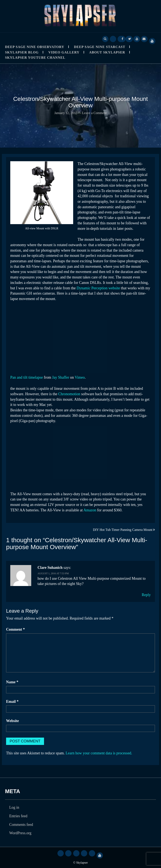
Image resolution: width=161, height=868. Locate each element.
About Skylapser (107, 52)
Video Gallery (64, 52)
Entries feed (18, 816)
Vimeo (80, 377)
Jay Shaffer (60, 377)
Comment (15, 629)
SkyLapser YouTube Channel (35, 58)
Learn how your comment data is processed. (99, 753)
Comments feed (21, 825)
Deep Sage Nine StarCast (100, 47)
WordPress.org (20, 833)
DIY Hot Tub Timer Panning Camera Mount (123, 530)
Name (12, 682)
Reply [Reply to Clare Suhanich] (146, 595)
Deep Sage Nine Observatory (35, 47)
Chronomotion (69, 394)
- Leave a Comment (93, 113)
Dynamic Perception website (98, 288)
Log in (14, 807)
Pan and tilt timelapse (27, 377)
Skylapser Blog (22, 52)
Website (12, 721)
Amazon (90, 510)
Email (12, 702)
